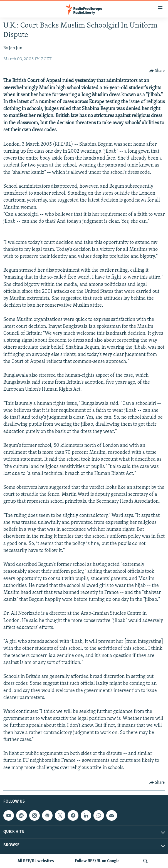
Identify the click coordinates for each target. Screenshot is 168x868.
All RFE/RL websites (36, 861)
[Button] (157, 71)
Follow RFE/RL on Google (97, 861)
